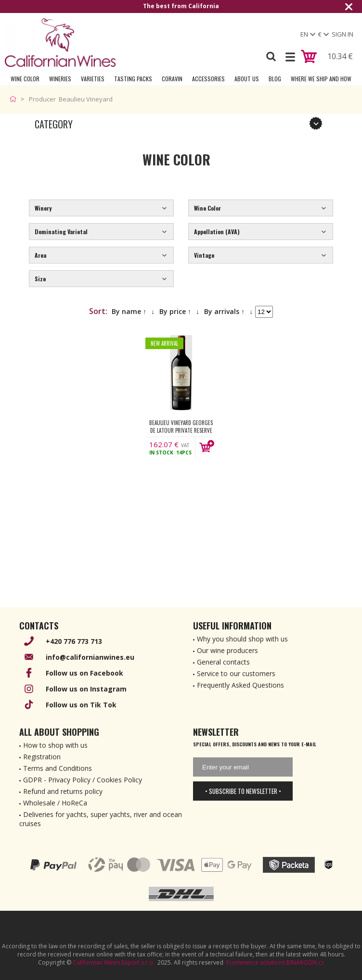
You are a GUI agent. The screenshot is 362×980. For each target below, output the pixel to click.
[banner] (60, 43)
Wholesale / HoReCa (55, 803)
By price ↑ (175, 311)
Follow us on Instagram (86, 689)
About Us (247, 79)
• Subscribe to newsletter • (243, 791)
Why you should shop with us (242, 639)
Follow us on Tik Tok (81, 705)
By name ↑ (129, 311)
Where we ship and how (321, 79)
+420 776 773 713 (74, 641)
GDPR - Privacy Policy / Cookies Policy (83, 780)
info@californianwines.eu (90, 657)
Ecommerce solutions (256, 962)
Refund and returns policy (63, 791)
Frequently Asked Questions (240, 685)
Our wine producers (227, 650)
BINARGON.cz (305, 962)
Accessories (208, 79)
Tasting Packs (133, 79)
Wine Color (25, 79)
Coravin (172, 79)
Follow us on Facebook (84, 673)
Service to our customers (236, 673)
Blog (275, 79)
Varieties (93, 79)
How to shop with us (55, 745)
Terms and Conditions (58, 768)
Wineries (60, 79)
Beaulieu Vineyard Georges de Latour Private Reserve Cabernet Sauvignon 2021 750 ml (181, 427)
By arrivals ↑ (224, 311)
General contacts (223, 662)
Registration (42, 757)
